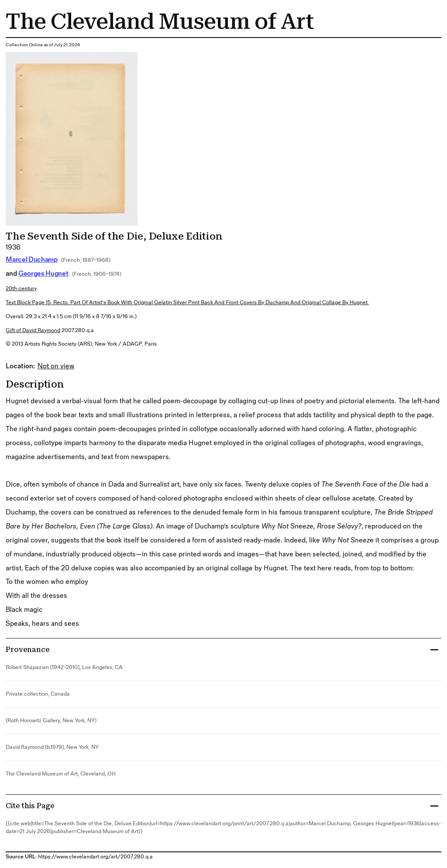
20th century (21, 289)
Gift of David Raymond (33, 331)
